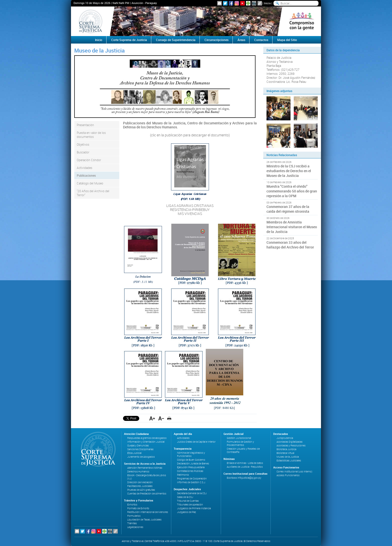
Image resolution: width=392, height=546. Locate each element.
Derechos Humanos (138, 472)
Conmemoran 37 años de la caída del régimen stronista (288, 209)
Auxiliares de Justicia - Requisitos (245, 467)
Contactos (261, 40)
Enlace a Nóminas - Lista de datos (245, 463)
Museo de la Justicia (288, 457)
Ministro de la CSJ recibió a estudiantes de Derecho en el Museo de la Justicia (289, 171)
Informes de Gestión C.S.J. (191, 482)
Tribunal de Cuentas (188, 501)
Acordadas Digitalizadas (289, 442)
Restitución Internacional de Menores (148, 512)
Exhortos (132, 505)
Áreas (241, 40)
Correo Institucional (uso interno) (294, 472)
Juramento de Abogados (141, 457)
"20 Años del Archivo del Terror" (93, 193)
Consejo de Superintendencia (176, 40)
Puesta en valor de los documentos (91, 135)
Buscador (83, 152)
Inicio (267, 3)
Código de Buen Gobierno (191, 460)
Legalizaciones (135, 527)
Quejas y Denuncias (138, 446)
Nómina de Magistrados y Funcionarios (191, 454)
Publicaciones (86, 175)
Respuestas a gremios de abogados (147, 438)
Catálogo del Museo (90, 183)
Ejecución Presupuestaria (191, 467)
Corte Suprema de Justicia (129, 40)
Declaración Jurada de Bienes (193, 464)
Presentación (85, 125)
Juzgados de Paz (186, 512)
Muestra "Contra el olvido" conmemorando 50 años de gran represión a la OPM (292, 191)
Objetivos (83, 144)
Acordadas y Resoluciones (291, 446)
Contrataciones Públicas (190, 471)
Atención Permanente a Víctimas (145, 468)
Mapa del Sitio (287, 40)
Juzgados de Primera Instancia (194, 508)
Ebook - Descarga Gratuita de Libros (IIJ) (147, 477)
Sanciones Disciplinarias (140, 449)
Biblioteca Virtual (285, 453)
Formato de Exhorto (138, 508)
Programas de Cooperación (192, 479)
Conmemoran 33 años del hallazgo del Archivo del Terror (290, 245)
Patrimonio (183, 475)
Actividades (84, 168)
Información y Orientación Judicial (146, 442)
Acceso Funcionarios (288, 475)
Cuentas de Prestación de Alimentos (147, 494)
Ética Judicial (134, 453)
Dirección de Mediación (140, 482)
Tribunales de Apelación (190, 505)
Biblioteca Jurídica (286, 449)
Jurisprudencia (285, 438)
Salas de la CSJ (185, 497)
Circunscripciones (216, 40)
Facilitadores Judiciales (140, 486)
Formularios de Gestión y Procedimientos (240, 443)
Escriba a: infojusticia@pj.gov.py (244, 478)
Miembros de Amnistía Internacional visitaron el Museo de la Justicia (292, 227)
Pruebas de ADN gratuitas (141, 490)
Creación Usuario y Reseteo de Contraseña (243, 450)
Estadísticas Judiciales (289, 461)
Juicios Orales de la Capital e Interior (196, 442)
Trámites (132, 523)
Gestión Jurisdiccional (239, 438)
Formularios (134, 516)
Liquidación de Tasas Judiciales (144, 520)
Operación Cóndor (89, 160)
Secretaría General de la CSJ (192, 493)
